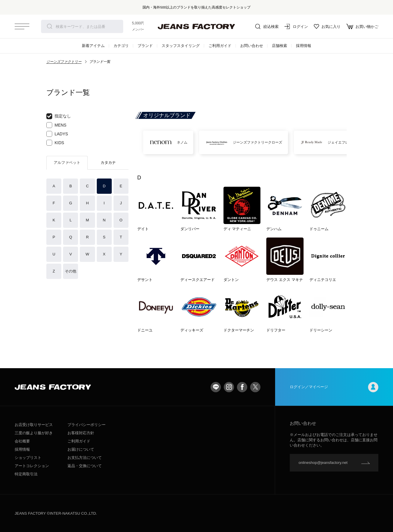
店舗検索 (279, 46)
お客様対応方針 (81, 433)
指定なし (59, 116)
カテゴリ (121, 46)
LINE (216, 387)
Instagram (229, 387)
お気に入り (327, 26)
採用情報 (304, 46)
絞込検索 (267, 26)
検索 (50, 26)
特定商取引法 (26, 474)
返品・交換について (85, 466)
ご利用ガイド (220, 46)
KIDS (55, 143)
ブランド (145, 46)
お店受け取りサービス (34, 425)
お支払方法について (85, 458)
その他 (71, 271)
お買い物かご (362, 26)
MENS (56, 125)
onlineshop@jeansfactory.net (323, 463)
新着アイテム (93, 46)
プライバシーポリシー (87, 425)
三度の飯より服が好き (34, 433)
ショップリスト (28, 458)
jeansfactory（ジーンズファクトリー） (196, 26)
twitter (255, 387)
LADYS (57, 134)
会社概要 (22, 441)
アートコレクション (32, 466)
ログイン (296, 26)
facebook (242, 387)
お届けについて (81, 449)
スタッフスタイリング (181, 46)
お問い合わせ (252, 46)
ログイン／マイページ (334, 387)
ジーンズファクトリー (64, 62)
